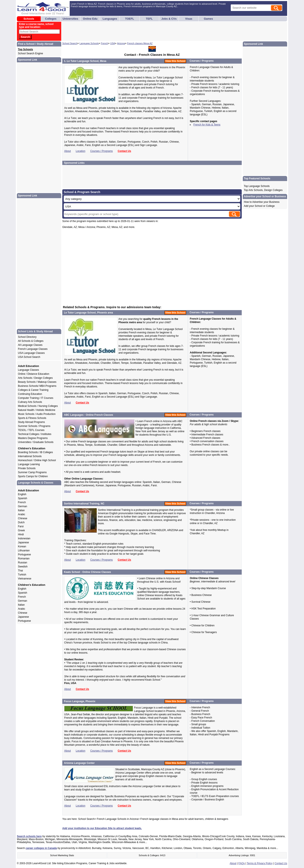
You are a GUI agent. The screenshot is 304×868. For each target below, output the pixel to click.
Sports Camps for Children (33, 476)
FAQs (242, 863)
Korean (22, 546)
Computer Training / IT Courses (36, 398)
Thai (20, 571)
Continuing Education (30, 394)
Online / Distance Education (34, 374)
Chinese (23, 518)
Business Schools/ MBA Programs (37, 386)
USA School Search (29, 357)
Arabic (22, 514)
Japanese (23, 542)
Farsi (21, 526)
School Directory (27, 337)
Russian (22, 563)
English (22, 494)
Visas (189, 19)
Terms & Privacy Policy (260, 863)
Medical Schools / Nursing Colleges (38, 406)
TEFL (149, 19)
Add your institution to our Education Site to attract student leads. (102, 828)
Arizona (121, 43)
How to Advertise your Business (262, 202)
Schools (29, 19)
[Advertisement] (139, 31)
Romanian (24, 559)
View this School (175, 61)
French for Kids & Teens (207, 125)
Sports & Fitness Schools (32, 418)
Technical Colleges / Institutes (35, 434)
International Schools (30, 456)
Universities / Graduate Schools (36, 442)
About (67, 151)
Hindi (21, 534)
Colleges (51, 19)
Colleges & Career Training (33, 390)
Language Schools (89, 43)
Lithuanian (24, 551)
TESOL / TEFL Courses (31, 430)
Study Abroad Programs (31, 422)
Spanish (22, 498)
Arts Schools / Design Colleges (35, 378)
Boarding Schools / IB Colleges (35, 452)
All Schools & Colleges (31, 341)
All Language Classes (30, 345)
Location (81, 151)
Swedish (23, 567)
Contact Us (124, 151)
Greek (21, 530)
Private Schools (27, 468)
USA (113, 43)
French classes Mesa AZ (140, 43)
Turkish (22, 575)
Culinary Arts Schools (30, 402)
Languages (110, 19)
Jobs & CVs (169, 19)
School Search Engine (31, 53)
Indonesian (24, 538)
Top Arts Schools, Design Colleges (263, 190)
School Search (70, 43)
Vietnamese (25, 579)
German (22, 506)
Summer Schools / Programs (34, 426)
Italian (21, 510)
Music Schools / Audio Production (37, 414)
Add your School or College (259, 206)
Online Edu (90, 19)
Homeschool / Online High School (37, 460)
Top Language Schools (257, 186)
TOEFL (130, 19)
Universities (71, 19)
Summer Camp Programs (32, 472)
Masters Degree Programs (33, 438)
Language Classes (28, 370)
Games (208, 19)
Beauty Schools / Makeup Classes (37, 382)
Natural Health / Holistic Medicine (37, 410)
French (104, 43)
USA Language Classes (31, 353)
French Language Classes (33, 349)
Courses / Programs (101, 151)
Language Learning (29, 464)
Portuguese (24, 555)
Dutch (21, 522)
